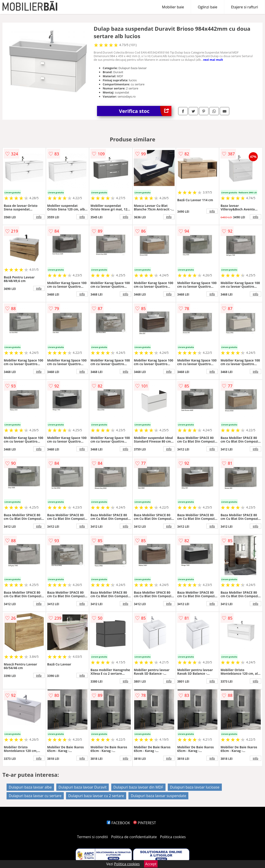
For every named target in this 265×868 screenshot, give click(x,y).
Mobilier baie (173, 7)
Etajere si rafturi (245, 7)
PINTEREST (144, 823)
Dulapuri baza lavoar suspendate (158, 796)
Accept (151, 864)
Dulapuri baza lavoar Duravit (83, 787)
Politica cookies (173, 837)
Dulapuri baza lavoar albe (30, 787)
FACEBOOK (118, 823)
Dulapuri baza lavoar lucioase (195, 787)
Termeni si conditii (93, 837)
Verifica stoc (145, 111)
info (39, 217)
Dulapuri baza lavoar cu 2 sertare (96, 796)
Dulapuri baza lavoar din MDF (138, 787)
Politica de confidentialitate (134, 837)
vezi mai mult (213, 60)
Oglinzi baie (208, 7)
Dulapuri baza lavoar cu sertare (35, 796)
